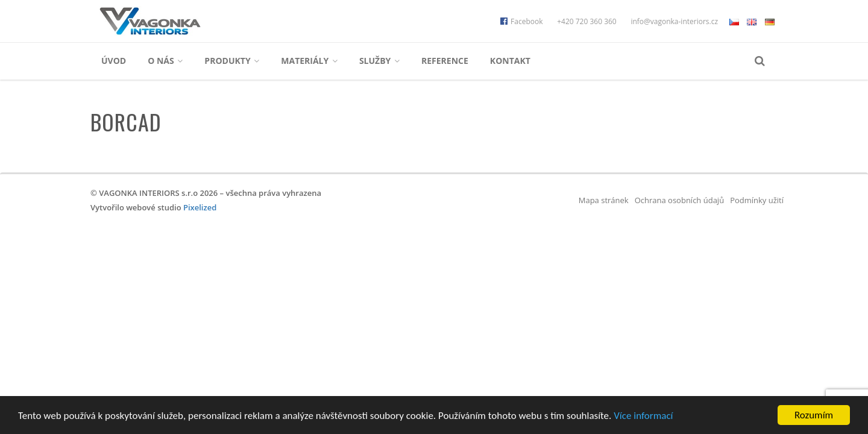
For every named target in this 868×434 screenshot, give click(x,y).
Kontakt (510, 61)
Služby (379, 61)
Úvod (114, 61)
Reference (445, 61)
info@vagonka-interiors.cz (674, 21)
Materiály (309, 61)
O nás (165, 61)
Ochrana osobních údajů (679, 200)
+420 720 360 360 (587, 21)
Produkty (232, 61)
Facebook (521, 21)
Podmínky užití (757, 200)
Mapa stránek (604, 200)
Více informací (643, 416)
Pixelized (200, 207)
